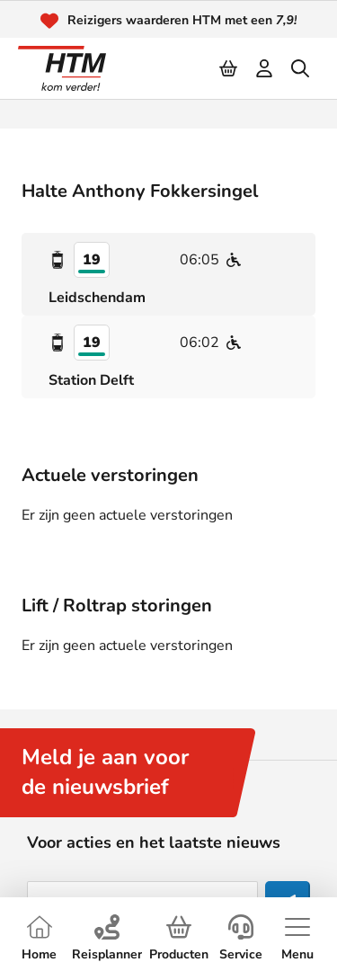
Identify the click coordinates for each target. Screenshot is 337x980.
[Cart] (229, 68)
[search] (301, 68)
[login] (265, 68)
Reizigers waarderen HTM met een (182, 20)
